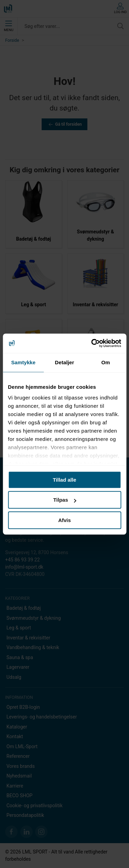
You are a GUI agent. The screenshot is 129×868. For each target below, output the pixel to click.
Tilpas (65, 500)
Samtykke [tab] (23, 362)
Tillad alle (64, 480)
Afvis (64, 520)
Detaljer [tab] (65, 362)
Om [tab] (106, 362)
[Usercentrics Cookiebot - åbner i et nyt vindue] (92, 343)
